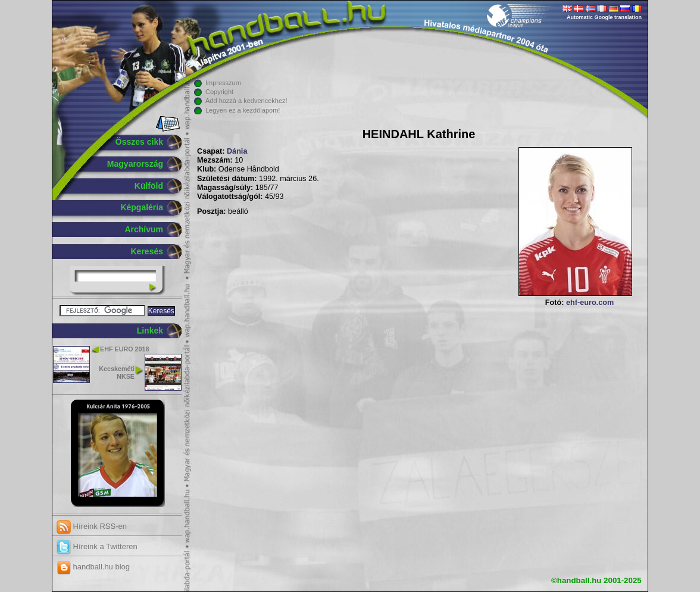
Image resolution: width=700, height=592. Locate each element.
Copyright (219, 92)
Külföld (149, 186)
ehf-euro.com (590, 303)
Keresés (147, 251)
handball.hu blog (93, 567)
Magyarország (135, 164)
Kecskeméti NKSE (117, 373)
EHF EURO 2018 (124, 349)
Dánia (237, 151)
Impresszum (223, 83)
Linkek (150, 331)
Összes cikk (139, 142)
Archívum (144, 229)
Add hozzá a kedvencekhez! (246, 101)
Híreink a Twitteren (97, 546)
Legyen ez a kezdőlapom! (243, 110)
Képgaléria (142, 207)
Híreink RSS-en (92, 526)
